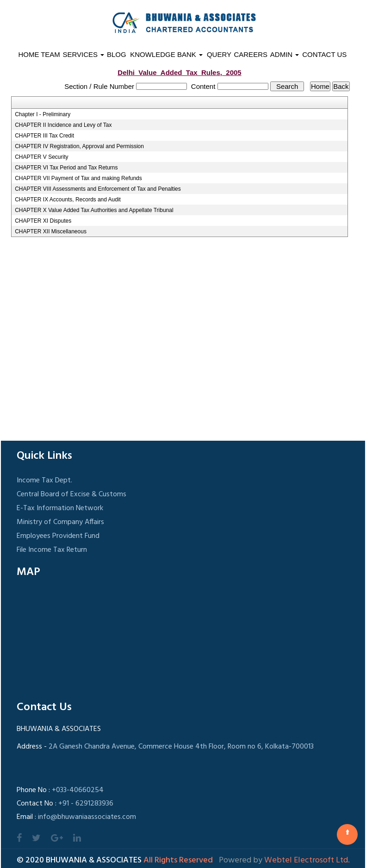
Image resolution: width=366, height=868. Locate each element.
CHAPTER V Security (41, 157)
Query (219, 54)
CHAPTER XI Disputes (43, 221)
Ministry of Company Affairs (60, 522)
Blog (117, 54)
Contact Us (324, 54)
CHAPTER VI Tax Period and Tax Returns (66, 168)
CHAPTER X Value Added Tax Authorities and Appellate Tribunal (94, 210)
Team (50, 54)
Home (28, 54)
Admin (285, 54)
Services (84, 54)
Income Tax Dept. (44, 481)
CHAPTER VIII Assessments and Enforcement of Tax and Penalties (98, 189)
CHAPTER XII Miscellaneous (51, 231)
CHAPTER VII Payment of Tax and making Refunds (78, 178)
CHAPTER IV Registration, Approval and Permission (79, 146)
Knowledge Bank (166, 54)
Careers (251, 54)
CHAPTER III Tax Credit (44, 136)
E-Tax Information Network (60, 508)
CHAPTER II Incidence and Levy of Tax (63, 125)
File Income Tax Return (52, 550)
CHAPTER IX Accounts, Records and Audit (68, 200)
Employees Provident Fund (58, 536)
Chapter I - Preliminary (43, 114)
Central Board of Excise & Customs (71, 494)
